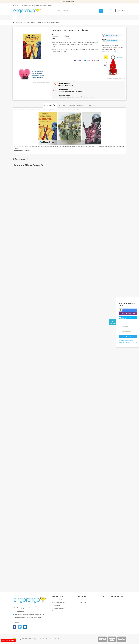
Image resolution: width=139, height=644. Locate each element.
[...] (30, 609)
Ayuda (50, 5)
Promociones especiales (60, 603)
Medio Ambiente (83, 600)
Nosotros (35, 5)
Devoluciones (83, 603)
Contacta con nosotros (60, 611)
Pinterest (95, 61)
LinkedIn (25, 627)
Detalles (115, 51)
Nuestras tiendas (58, 600)
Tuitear (87, 61)
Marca (53, 35)
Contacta (43, 5)
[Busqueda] (78, 11)
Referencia (55, 37)
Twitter (20, 627)
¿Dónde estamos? (25, 5)
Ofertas (15, 5)
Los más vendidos (59, 608)
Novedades (57, 605)
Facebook (14, 627)
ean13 (54, 39)
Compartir (78, 61)
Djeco (106, 600)
